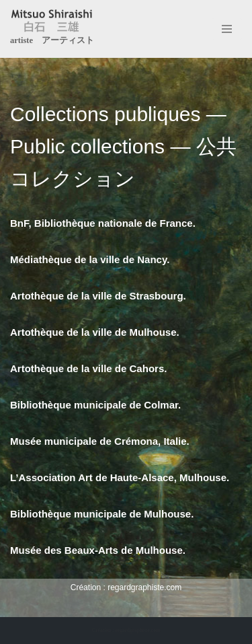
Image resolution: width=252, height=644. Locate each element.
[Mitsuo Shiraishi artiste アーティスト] (52, 29)
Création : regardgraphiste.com (126, 630)
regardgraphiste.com (144, 587)
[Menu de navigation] (227, 29)
